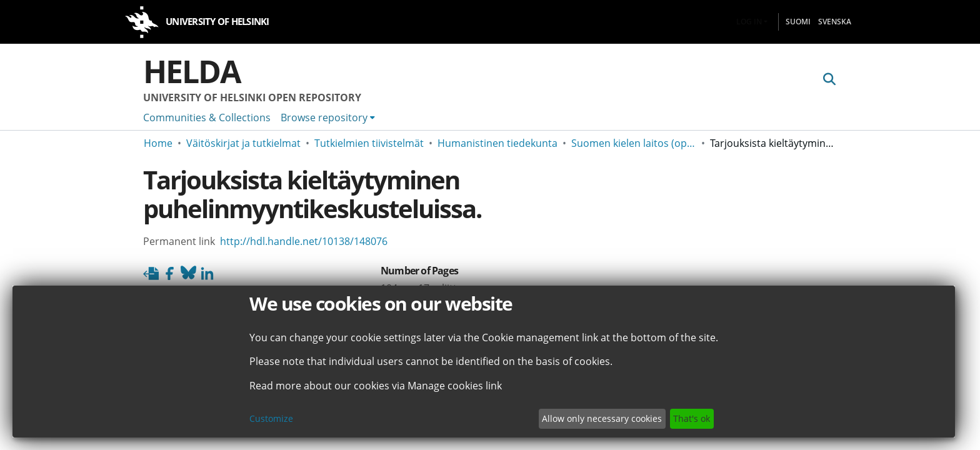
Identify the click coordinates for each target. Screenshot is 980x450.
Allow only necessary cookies (602, 418)
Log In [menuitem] (749, 22)
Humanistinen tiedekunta (497, 143)
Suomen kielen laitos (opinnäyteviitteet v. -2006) (634, 143)
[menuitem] (328, 117)
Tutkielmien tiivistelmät (369, 143)
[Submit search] (829, 79)
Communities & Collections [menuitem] (207, 117)
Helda (192, 71)
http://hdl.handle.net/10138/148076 (304, 241)
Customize (271, 418)
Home (158, 143)
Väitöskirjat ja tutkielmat (243, 143)
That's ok (692, 418)
